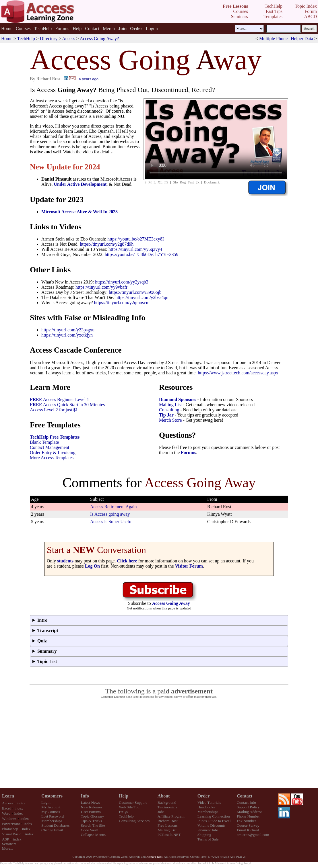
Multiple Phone (273, 39)
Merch (109, 29)
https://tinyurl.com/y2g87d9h (107, 244)
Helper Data (302, 39)
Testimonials (167, 807)
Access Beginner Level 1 (59, 399)
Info (85, 796)
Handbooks (206, 807)
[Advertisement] (159, 744)
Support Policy (248, 807)
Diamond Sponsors (178, 399)
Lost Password (53, 816)
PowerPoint (11, 824)
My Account (51, 807)
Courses (23, 29)
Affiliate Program (171, 816)
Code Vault (89, 830)
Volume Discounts (212, 825)
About (164, 796)
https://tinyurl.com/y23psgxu (68, 330)
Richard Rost (168, 821)
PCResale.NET (169, 835)
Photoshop (10, 829)
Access (68, 39)
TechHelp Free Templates (55, 437)
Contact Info (246, 802)
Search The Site (93, 825)
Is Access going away (110, 514)
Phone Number (248, 816)
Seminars (9, 844)
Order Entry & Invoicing (53, 452)
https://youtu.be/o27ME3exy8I (136, 239)
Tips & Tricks (92, 821)
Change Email (52, 830)
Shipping (204, 835)
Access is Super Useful (111, 522)
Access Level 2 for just (54, 410)
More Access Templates (52, 458)
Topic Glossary (93, 816)
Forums (62, 29)
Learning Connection (214, 816)
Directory (49, 39)
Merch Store (170, 420)
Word (6, 813)
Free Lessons (168, 825)
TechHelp (43, 29)
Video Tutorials (209, 802)
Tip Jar (166, 415)
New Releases (92, 807)
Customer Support (133, 802)
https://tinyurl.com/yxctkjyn (67, 335)
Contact (92, 29)
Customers (52, 796)
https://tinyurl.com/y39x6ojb (135, 292)
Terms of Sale (208, 839)
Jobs (161, 812)
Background (167, 802)
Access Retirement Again (114, 507)
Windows (9, 819)
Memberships (52, 821)
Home (7, 29)
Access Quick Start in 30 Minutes (67, 405)
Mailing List (170, 405)
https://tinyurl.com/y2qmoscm (122, 303)
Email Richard (248, 830)
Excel (6, 808)
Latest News (90, 802)
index (21, 803)
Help (77, 29)
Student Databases (55, 825)
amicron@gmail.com (253, 835)
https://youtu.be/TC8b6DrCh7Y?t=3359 (142, 254)
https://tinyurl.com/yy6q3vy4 (135, 249)
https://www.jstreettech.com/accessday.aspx (238, 373)
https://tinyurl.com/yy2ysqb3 (122, 282)
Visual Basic (12, 834)
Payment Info (208, 830)
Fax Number (246, 821)
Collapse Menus (93, 835)
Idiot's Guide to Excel (214, 821)
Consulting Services (134, 821)
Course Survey (248, 825)
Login (46, 802)
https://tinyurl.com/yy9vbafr (101, 287)
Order (204, 796)
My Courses (51, 812)
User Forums (91, 812)
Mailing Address (249, 812)
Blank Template (44, 442)
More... (8, 848)
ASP (5, 839)
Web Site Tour (130, 807)
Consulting (169, 410)
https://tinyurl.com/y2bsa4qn (142, 297)
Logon (152, 29)
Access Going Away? (99, 39)
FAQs (123, 812)
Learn (8, 796)
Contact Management (50, 447)
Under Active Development (80, 184)
